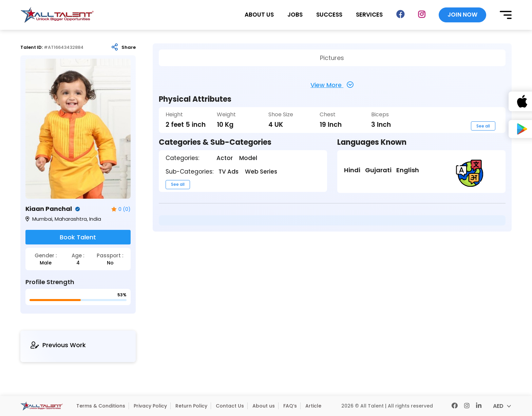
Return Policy (191, 406)
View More (332, 85)
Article (313, 406)
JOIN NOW (462, 15)
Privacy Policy (150, 406)
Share (129, 47)
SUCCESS (329, 15)
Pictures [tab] (332, 58)
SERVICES (369, 15)
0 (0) (121, 209)
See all (483, 126)
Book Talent (78, 237)
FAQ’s (290, 406)
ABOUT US (259, 15)
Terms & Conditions (101, 406)
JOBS (295, 15)
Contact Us (230, 406)
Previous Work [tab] (58, 345)
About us (264, 406)
